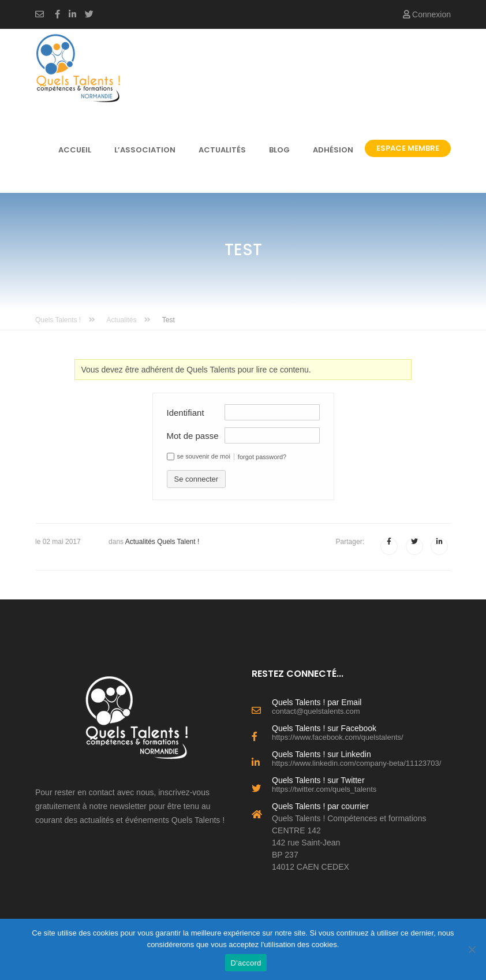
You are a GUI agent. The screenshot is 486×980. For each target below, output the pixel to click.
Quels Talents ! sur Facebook (361, 732)
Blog (279, 150)
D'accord (246, 963)
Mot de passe (193, 436)
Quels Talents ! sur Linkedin (361, 758)
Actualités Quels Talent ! (162, 542)
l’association (145, 150)
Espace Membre (408, 148)
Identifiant (186, 413)
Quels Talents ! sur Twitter (361, 784)
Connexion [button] (427, 14)
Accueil (75, 150)
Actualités (222, 150)
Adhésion (333, 150)
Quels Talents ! (65, 320)
